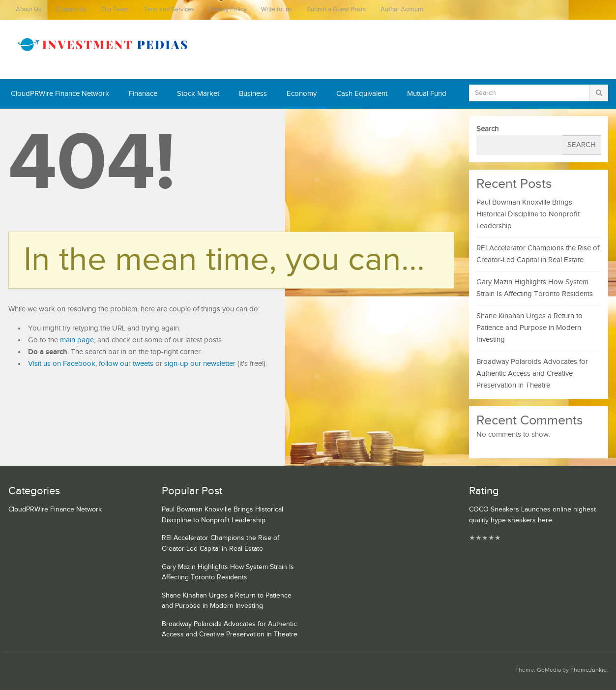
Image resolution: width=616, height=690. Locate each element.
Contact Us (71, 10)
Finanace (143, 94)
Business (253, 94)
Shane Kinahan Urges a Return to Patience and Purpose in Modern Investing (529, 328)
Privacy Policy (228, 10)
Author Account (402, 10)
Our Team (115, 10)
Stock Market (198, 94)
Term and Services (169, 10)
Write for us (277, 10)
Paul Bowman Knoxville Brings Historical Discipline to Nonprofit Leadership (528, 214)
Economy (302, 94)
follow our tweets (126, 364)
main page (77, 340)
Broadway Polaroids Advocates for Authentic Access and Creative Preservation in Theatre (532, 374)
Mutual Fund (427, 94)
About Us (29, 10)
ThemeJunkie (588, 670)
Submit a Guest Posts (336, 10)
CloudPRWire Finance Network (60, 94)
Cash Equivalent (362, 94)
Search (487, 129)
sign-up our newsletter (200, 364)
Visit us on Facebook (62, 364)
